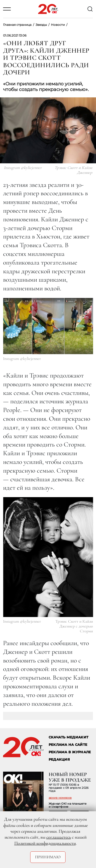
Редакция (59, 759)
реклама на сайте (68, 745)
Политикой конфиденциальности (45, 843)
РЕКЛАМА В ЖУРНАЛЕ (70, 752)
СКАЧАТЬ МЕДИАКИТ (68, 737)
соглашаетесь (59, 837)
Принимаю (48, 857)
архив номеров (60, 798)
